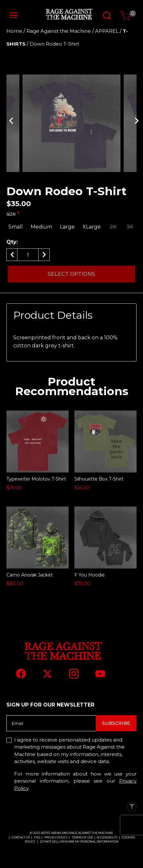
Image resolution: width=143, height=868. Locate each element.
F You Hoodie (90, 575)
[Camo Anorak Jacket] (38, 538)
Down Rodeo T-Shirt (54, 44)
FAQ (37, 837)
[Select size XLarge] (92, 227)
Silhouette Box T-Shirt (99, 479)
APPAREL (107, 31)
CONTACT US (21, 837)
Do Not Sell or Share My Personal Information (79, 842)
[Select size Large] (67, 227)
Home (14, 31)
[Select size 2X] (113, 227)
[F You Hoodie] (105, 538)
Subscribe (116, 723)
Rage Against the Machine (59, 31)
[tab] (71, 315)
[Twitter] (47, 674)
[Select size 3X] (130, 227)
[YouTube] (100, 674)
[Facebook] (21, 674)
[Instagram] (74, 674)
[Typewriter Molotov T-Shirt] (38, 442)
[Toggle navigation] (14, 15)
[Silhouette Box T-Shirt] (105, 442)
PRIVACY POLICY (56, 837)
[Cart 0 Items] (125, 16)
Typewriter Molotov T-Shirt (36, 479)
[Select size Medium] (41, 227)
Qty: (12, 242)
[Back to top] (132, 807)
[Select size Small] (16, 227)
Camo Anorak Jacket (30, 575)
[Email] (51, 723)
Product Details (53, 315)
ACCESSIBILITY (107, 837)
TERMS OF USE (82, 837)
